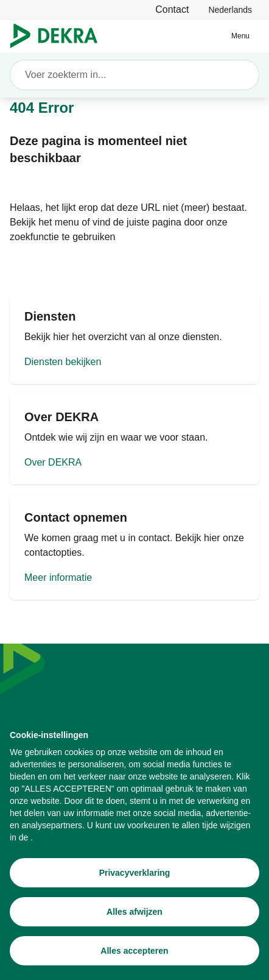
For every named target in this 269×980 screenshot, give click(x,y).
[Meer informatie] (134, 547)
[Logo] (59, 36)
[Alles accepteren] (134, 951)
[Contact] (172, 9)
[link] (230, 9)
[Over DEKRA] (134, 439)
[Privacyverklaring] (134, 873)
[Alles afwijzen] (134, 912)
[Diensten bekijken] (134, 339)
